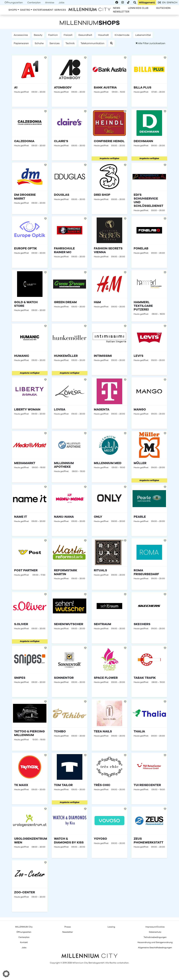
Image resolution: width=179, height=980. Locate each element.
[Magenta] (109, 403)
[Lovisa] (70, 403)
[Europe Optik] (30, 242)
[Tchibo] (70, 725)
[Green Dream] (70, 296)
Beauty (38, 35)
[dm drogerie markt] (30, 188)
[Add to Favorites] (45, 58)
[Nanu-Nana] (70, 510)
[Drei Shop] (109, 188)
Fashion (53, 35)
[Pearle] (149, 510)
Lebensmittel (143, 35)
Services (55, 43)
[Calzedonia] (30, 135)
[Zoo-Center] (30, 886)
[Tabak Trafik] (149, 671)
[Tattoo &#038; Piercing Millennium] (30, 725)
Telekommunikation (92, 43)
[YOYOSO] (109, 832)
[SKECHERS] (149, 618)
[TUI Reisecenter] (149, 779)
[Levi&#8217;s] (149, 349)
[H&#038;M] (109, 296)
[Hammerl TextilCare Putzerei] (149, 296)
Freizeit (68, 35)
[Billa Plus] (149, 81)
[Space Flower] (109, 671)
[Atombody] (70, 81)
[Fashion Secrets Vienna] (109, 242)
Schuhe (39, 43)
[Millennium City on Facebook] (117, 3)
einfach (172, 3)
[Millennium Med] (109, 457)
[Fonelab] (149, 242)
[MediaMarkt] (30, 457)
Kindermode (122, 35)
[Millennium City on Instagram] (123, 3)
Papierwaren (21, 43)
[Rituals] (109, 564)
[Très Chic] (109, 779)
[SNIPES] (30, 671)
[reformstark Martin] (70, 564)
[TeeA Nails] (109, 725)
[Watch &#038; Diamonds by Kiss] (70, 832)
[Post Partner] (30, 564)
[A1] (30, 81)
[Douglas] (70, 188)
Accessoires (21, 35)
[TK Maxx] (30, 779)
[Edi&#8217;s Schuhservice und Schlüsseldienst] (149, 188)
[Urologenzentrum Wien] (30, 832)
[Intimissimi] (109, 349)
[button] (111, 43)
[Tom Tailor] (70, 779)
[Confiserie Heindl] (109, 135)
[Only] (109, 510)
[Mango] (149, 403)
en (164, 3)
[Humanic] (30, 349)
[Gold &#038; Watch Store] (30, 296)
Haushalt (103, 35)
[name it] (30, 510)
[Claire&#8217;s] (70, 135)
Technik (70, 43)
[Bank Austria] (109, 81)
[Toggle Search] (135, 3)
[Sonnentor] (70, 671)
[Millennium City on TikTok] (128, 3)
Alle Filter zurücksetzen (151, 43)
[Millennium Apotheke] (70, 457)
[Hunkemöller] (70, 349)
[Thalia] (149, 725)
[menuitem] (14, 3)
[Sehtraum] (109, 618)
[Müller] (149, 457)
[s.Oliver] (30, 618)
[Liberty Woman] (30, 403)
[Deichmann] (149, 135)
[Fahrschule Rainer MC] (70, 242)
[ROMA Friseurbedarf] (149, 564)
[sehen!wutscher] (70, 618)
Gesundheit (85, 35)
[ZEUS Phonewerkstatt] (149, 832)
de (159, 3)
